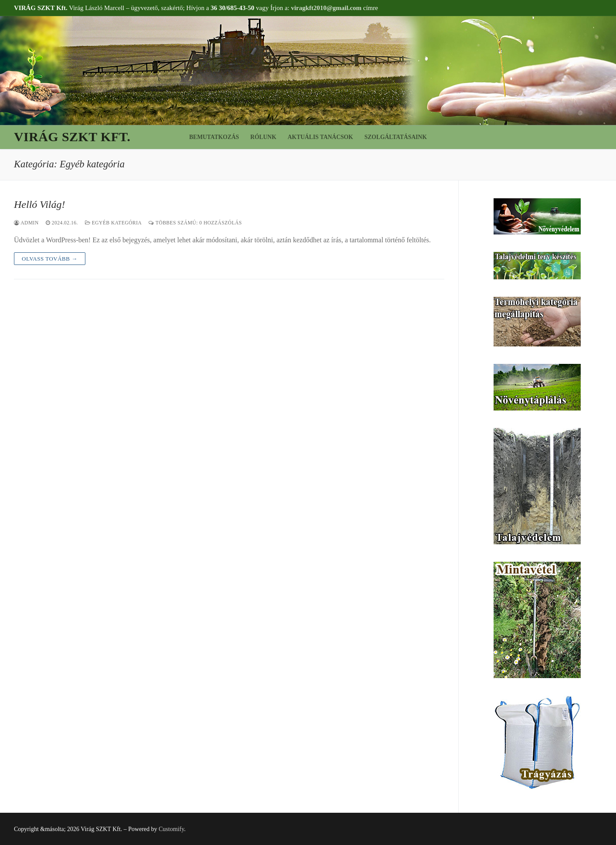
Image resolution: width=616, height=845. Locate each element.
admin (26, 223)
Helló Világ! (40, 204)
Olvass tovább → (50, 259)
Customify (171, 829)
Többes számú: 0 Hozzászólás (195, 223)
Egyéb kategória (113, 223)
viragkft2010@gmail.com (326, 8)
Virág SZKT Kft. (72, 137)
